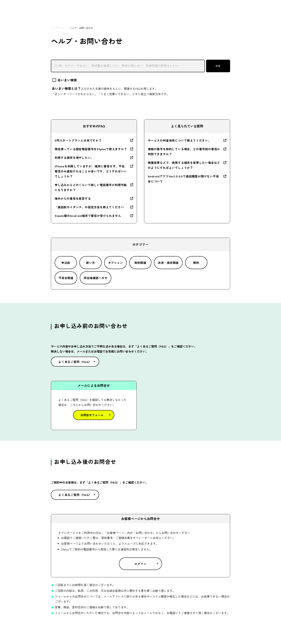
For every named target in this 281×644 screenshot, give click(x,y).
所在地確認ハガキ (96, 278)
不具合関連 (66, 278)
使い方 (90, 263)
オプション (115, 263)
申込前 (66, 263)
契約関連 (140, 263)
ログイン (140, 564)
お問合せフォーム (92, 415)
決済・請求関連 (168, 263)
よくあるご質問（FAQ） (75, 362)
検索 (218, 66)
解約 (196, 263)
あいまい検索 (65, 80)
